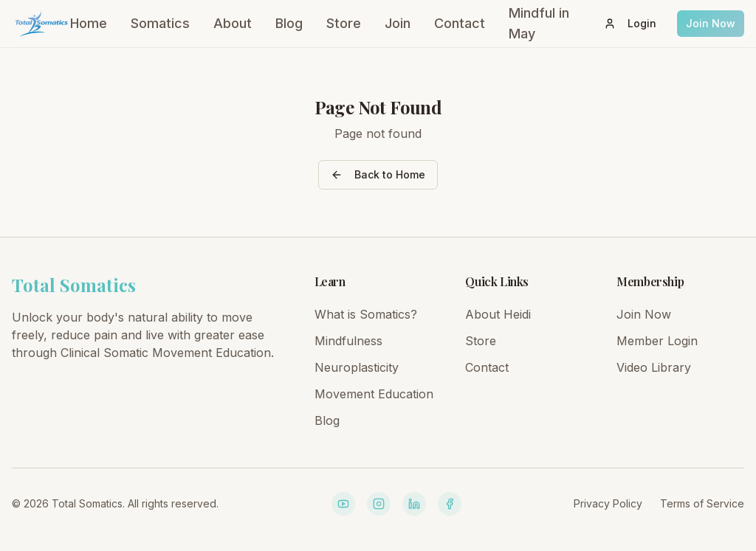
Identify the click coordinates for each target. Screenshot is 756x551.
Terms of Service (702, 503)
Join (398, 23)
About (233, 23)
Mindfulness (348, 341)
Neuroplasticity (357, 367)
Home (89, 23)
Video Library (654, 367)
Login (630, 23)
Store (344, 23)
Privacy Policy (608, 503)
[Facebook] (450, 504)
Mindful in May (539, 23)
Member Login (657, 341)
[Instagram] (379, 504)
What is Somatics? (366, 314)
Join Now (711, 23)
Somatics (160, 23)
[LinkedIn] (414, 504)
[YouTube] (343, 504)
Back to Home (378, 174)
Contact (460, 23)
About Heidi (498, 314)
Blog (289, 23)
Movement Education (374, 394)
